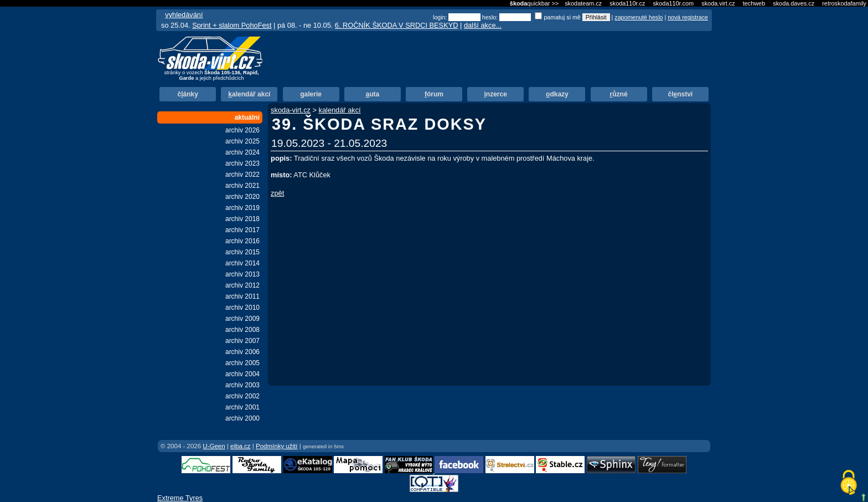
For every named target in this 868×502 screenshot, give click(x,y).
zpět (277, 193)
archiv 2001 (242, 407)
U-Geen (214, 446)
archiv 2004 (242, 374)
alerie (311, 94)
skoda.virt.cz (718, 3)
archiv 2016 (242, 241)
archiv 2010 (242, 308)
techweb (754, 3)
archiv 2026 (242, 130)
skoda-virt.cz (291, 110)
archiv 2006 (242, 352)
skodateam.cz (583, 3)
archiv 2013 (242, 274)
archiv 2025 (242, 141)
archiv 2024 (242, 152)
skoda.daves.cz (794, 3)
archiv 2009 (242, 319)
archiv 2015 (242, 252)
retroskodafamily (844, 3)
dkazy (557, 94)
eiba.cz (241, 446)
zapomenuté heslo (639, 17)
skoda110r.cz (627, 3)
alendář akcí (249, 94)
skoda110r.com (673, 3)
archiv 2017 (242, 230)
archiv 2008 (242, 330)
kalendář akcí (340, 110)
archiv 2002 (242, 396)
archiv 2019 (242, 208)
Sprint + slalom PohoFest (232, 25)
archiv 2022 (242, 175)
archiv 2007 (242, 341)
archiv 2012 (242, 285)
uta (372, 94)
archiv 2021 (242, 186)
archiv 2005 (242, 363)
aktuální (247, 117)
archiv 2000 (242, 418)
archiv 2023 (242, 163)
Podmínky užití (277, 446)
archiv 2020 (242, 197)
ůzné (619, 94)
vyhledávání (184, 15)
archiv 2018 (242, 219)
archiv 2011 (242, 296)
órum (434, 94)
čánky (187, 94)
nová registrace (688, 17)
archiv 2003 (242, 385)
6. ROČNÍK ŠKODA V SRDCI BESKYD (397, 25)
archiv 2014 (242, 263)
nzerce (496, 94)
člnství (680, 94)
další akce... (483, 25)
